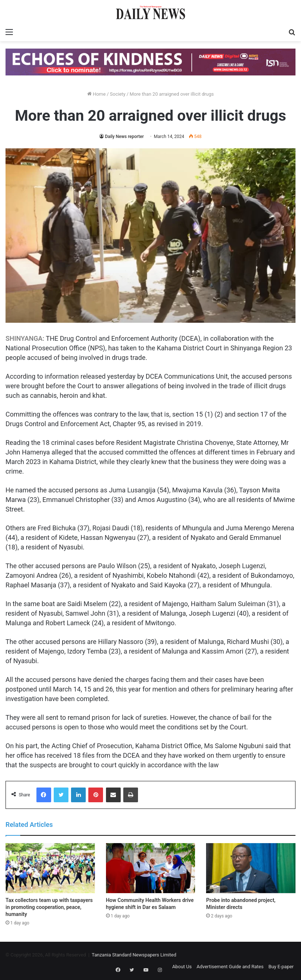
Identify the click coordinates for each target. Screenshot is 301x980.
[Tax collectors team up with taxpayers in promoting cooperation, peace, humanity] (50, 868)
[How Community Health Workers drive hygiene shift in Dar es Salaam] (151, 868)
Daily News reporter (124, 137)
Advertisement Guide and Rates (230, 967)
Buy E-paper (281, 967)
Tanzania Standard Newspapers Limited (134, 955)
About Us (182, 967)
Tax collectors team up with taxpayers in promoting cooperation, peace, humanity (49, 907)
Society (118, 94)
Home (96, 94)
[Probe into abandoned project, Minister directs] (251, 868)
